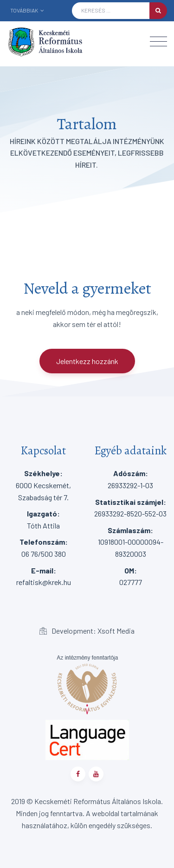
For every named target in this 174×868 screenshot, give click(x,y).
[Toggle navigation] (158, 41)
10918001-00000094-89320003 (131, 542)
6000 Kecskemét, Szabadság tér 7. (43, 485)
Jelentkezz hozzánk (87, 361)
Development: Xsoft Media (87, 631)
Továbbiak (27, 10)
